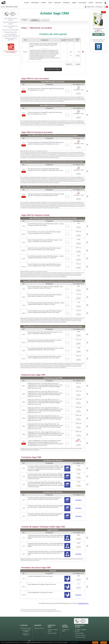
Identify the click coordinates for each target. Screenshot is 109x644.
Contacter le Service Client (53, 627)
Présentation (35, 3)
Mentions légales (79, 630)
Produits (44, 3)
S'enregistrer (99, 7)
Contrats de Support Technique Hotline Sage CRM (11, 35)
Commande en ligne (26, 625)
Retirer (78, 55)
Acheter (97, 34)
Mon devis (79, 497)
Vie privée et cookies (80, 634)
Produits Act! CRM (66, 627)
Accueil (27, 3)
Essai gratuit (82, 3)
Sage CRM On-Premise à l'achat (11, 27)
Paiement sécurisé (39, 625)
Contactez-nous (83, 600)
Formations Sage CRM (11, 32)
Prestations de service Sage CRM (11, 39)
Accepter (104, 643)
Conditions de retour (80, 632)
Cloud (50, 3)
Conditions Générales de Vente (81, 627)
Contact (91, 3)
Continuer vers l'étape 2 (53, 69)
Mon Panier (99, 3)
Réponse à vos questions (26, 631)
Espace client (90, 7)
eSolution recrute (52, 630)
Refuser (95, 643)
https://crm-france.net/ (82, 639)
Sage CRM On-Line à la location (11, 19)
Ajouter (79, 93)
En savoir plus (74, 643)
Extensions (57, 3)
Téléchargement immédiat (26, 628)
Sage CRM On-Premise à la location (11, 23)
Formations (66, 3)
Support (74, 3)
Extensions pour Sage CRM (11, 30)
